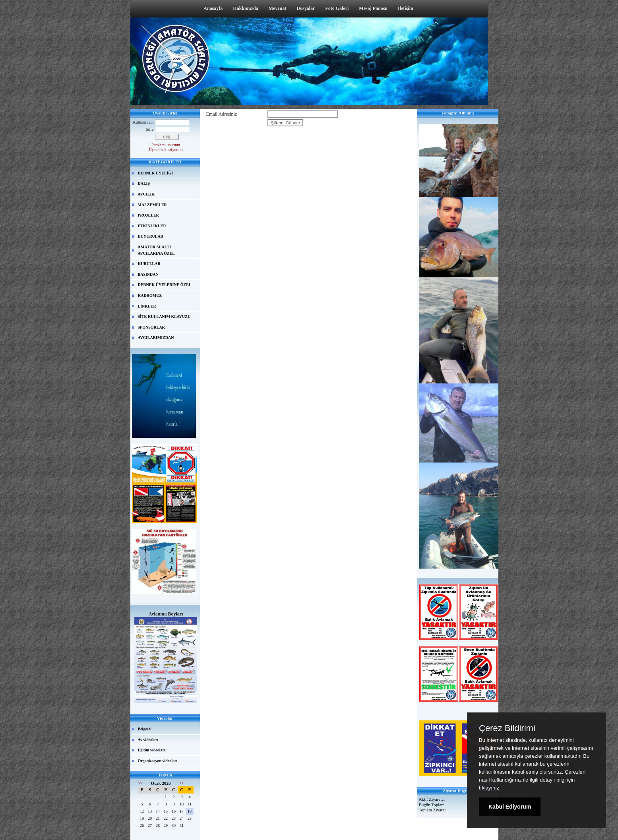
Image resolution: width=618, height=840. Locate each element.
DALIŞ (144, 183)
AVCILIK (146, 194)
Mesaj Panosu (373, 8)
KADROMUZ (150, 295)
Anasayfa (213, 8)
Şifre (150, 129)
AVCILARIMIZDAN (156, 338)
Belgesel (145, 729)
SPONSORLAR (151, 327)
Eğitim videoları (152, 750)
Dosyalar (306, 8)
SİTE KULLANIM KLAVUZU (164, 316)
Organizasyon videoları (158, 761)
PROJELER (148, 215)
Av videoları (148, 740)
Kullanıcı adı (143, 122)
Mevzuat (278, 8)
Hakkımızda (245, 8)
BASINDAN (148, 274)
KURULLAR (149, 264)
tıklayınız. (490, 788)
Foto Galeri (337, 8)
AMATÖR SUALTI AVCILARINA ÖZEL (156, 250)
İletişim (406, 8)
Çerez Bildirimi (507, 728)
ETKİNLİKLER (152, 226)
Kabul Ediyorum (510, 807)
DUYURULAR (151, 236)
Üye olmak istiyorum (166, 150)
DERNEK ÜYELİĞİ (156, 173)
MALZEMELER (152, 205)
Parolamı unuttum (166, 145)
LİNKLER (147, 306)
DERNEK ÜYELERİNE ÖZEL (165, 285)
